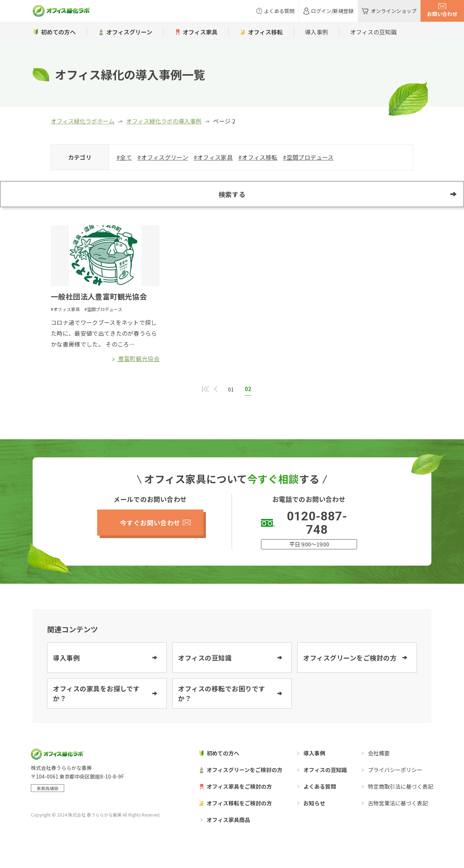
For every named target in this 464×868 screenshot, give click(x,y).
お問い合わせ (442, 14)
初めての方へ (58, 32)
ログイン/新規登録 (332, 11)
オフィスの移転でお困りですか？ (222, 711)
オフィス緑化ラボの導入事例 (164, 121)
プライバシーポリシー (395, 788)
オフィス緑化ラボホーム (83, 121)
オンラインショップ (394, 11)
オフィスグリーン (129, 32)
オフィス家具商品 (228, 838)
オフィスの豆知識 (373, 32)
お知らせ (314, 821)
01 (231, 408)
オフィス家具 (200, 32)
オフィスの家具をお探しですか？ (96, 711)
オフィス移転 (265, 32)
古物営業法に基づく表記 (398, 821)
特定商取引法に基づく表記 (401, 804)
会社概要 (379, 771)
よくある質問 (279, 11)
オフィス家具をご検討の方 (239, 804)
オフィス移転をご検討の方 (239, 821)
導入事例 (316, 32)
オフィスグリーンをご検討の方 (350, 676)
